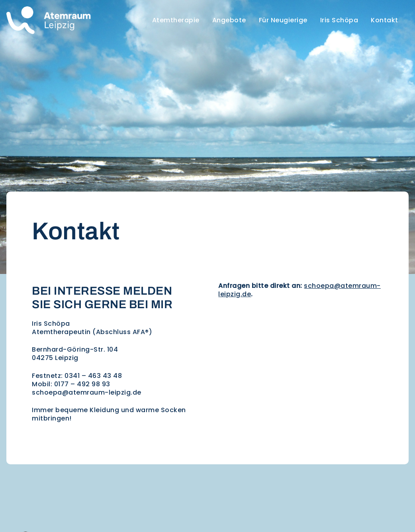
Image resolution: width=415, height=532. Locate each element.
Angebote (229, 20)
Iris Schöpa (339, 20)
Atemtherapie (176, 20)
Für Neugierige (283, 20)
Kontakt (385, 20)
